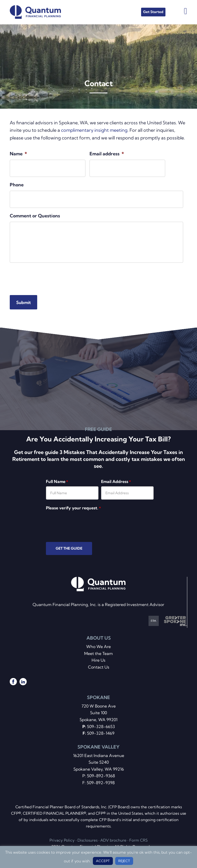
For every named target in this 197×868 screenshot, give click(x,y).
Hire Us (98, 660)
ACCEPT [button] (103, 861)
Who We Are (98, 647)
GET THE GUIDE (69, 548)
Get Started (153, 12)
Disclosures (87, 840)
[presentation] (49, 277)
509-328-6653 (101, 726)
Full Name (57, 481)
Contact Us (99, 667)
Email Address (116, 481)
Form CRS (139, 840)
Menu (186, 11)
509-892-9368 (101, 776)
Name (18, 154)
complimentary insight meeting (94, 130)
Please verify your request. (73, 508)
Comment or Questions (35, 216)
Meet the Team (98, 653)
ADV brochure (113, 840)
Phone (17, 185)
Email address (107, 154)
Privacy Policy (62, 840)
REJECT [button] (124, 861)
